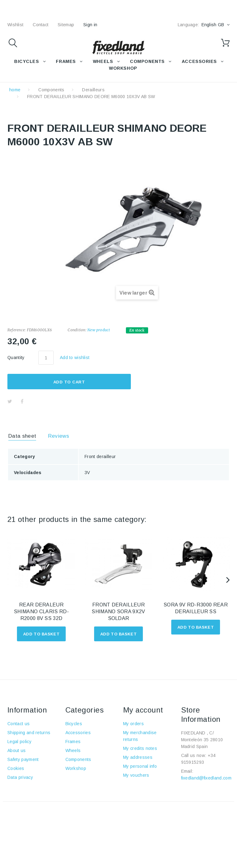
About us (17, 750)
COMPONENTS (147, 61)
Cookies (16, 768)
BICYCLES (27, 61)
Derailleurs (93, 90)
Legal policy (19, 742)
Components (51, 90)
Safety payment (23, 759)
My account (143, 710)
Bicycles (74, 724)
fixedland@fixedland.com (206, 778)
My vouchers (136, 775)
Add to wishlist (75, 358)
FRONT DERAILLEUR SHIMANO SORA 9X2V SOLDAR (118, 612)
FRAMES (66, 61)
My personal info (140, 766)
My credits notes (140, 748)
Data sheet (22, 436)
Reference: (17, 330)
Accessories (199, 61)
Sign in (90, 25)
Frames (73, 742)
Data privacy (20, 777)
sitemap (66, 25)
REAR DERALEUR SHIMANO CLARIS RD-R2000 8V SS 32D (41, 612)
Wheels (73, 750)
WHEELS (103, 61)
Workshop (76, 768)
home (15, 90)
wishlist (15, 25)
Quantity (16, 358)
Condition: (77, 330)
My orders (133, 724)
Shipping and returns (29, 733)
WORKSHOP (123, 68)
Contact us (19, 724)
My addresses (138, 757)
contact (41, 25)
